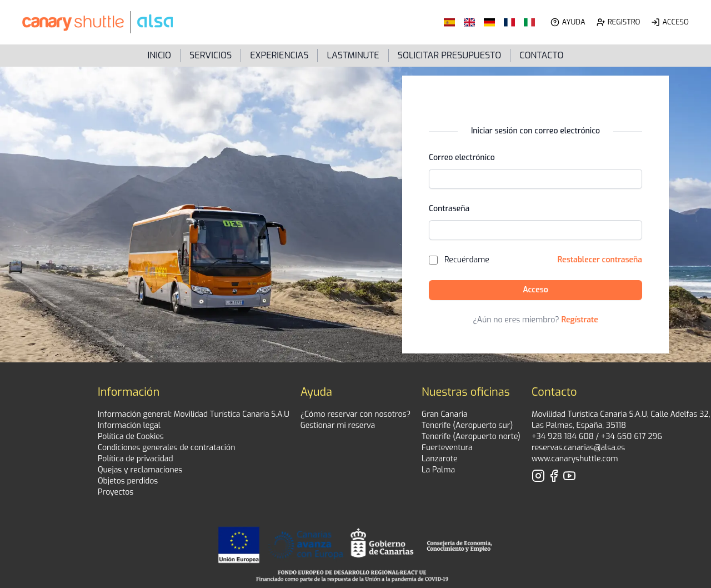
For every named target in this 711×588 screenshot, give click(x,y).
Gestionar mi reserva (338, 425)
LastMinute (353, 55)
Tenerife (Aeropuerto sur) (467, 425)
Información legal (129, 425)
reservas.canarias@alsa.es (578, 448)
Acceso (675, 22)
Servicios (211, 55)
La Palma (438, 470)
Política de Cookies (131, 437)
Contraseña (449, 209)
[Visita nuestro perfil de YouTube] (569, 476)
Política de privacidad (136, 459)
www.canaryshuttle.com (575, 459)
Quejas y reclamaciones (140, 470)
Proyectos (116, 492)
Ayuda (573, 22)
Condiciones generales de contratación (166, 448)
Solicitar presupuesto (450, 55)
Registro (624, 22)
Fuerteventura (447, 448)
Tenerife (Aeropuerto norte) (471, 437)
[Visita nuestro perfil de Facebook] (554, 476)
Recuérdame (467, 260)
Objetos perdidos (128, 481)
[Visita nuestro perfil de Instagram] (538, 476)
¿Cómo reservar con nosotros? (355, 414)
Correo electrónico (462, 158)
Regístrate (580, 320)
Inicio (159, 55)
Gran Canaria (445, 414)
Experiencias (279, 55)
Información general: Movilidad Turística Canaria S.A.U (194, 414)
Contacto (541, 55)
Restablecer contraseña (600, 260)
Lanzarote (439, 459)
